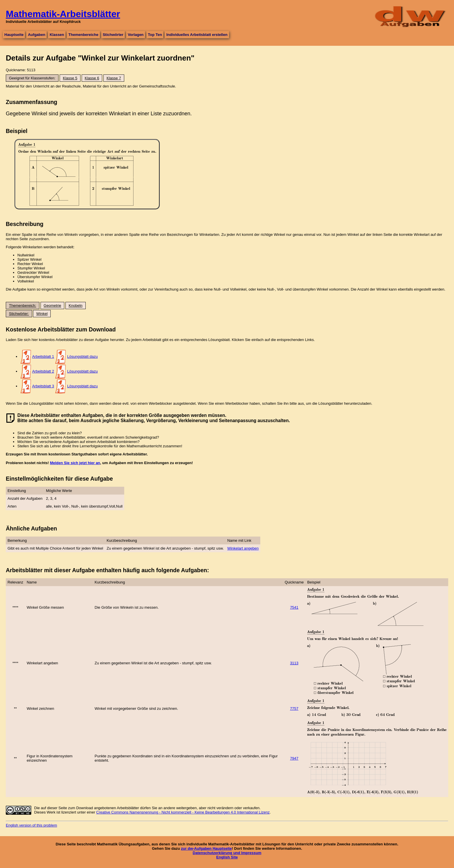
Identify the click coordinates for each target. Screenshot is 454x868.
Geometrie (53, 306)
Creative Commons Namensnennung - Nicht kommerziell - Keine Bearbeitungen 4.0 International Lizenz (183, 812)
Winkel (42, 314)
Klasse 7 (114, 78)
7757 (294, 709)
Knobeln (76, 306)
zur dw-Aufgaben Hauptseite (206, 848)
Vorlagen (136, 35)
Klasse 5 (70, 78)
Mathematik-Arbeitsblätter (63, 14)
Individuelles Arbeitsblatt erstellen (197, 35)
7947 (294, 758)
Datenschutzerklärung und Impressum (227, 853)
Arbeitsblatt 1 (43, 356)
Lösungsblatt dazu (83, 356)
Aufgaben (36, 35)
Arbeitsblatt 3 (43, 386)
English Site (227, 857)
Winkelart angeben (243, 548)
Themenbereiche (83, 35)
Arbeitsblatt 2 (43, 371)
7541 (294, 607)
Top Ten (155, 35)
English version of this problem (31, 825)
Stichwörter (113, 35)
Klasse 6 (92, 78)
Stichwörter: (19, 314)
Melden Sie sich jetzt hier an (75, 463)
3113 (294, 663)
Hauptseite (14, 35)
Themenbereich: (23, 306)
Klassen (57, 35)
